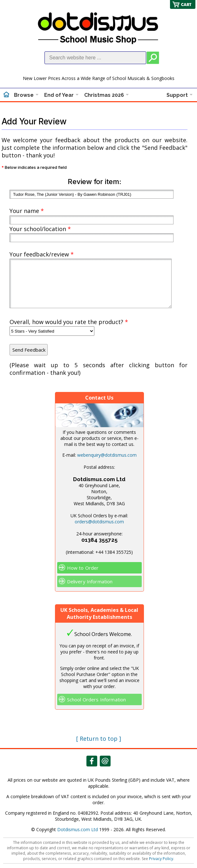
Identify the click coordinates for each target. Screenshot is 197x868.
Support (177, 95)
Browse (24, 95)
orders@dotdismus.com (99, 522)
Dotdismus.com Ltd (78, 829)
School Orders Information (97, 699)
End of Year (59, 95)
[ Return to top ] (99, 739)
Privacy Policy (161, 859)
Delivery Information (90, 581)
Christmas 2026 (104, 95)
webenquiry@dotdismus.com (107, 455)
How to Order (83, 568)
